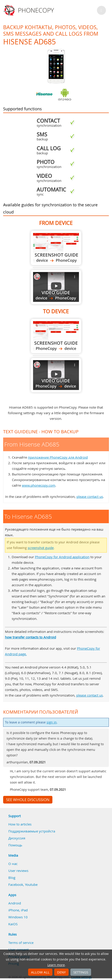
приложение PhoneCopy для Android (58, 457)
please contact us (90, 497)
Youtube (31, 884)
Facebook (16, 884)
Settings (81, 972)
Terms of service (21, 943)
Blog (12, 878)
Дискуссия (17, 838)
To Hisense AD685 (56, 336)
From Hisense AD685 (56, 248)
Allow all (40, 972)
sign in (52, 722)
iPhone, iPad (18, 910)
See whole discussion (28, 800)
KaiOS (13, 924)
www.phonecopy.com (39, 485)
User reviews (18, 871)
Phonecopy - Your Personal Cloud (29, 10)
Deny (61, 972)
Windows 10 (18, 917)
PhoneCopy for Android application (62, 557)
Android (15, 903)
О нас (13, 864)
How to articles (20, 824)
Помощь (15, 845)
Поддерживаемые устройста (32, 831)
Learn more (56, 965)
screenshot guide (41, 548)
